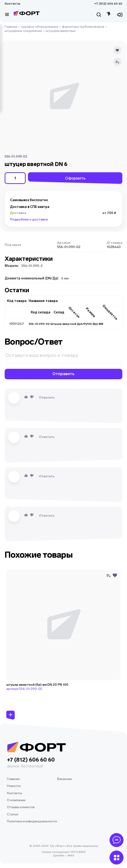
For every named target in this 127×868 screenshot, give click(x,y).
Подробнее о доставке (29, 219)
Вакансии (64, 779)
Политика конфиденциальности (32, 821)
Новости (14, 786)
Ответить (47, 398)
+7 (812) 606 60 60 (108, 4)
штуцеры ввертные (61, 31)
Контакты (12, 4)
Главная (11, 27)
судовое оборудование (40, 27)
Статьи (13, 814)
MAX (70, 855)
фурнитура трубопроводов (83, 27)
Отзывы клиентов (21, 807)
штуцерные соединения (23, 31)
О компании (16, 800)
